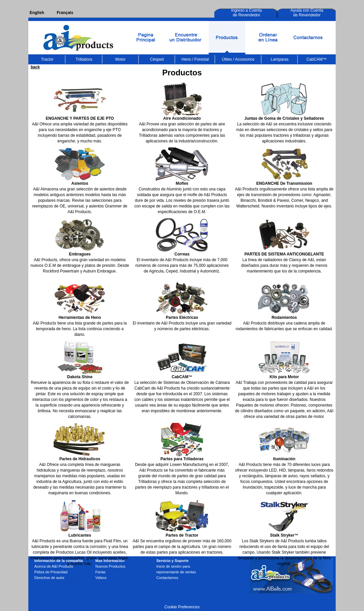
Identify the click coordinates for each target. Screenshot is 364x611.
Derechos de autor (49, 578)
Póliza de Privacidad (51, 572)
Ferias (100, 572)
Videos (101, 578)
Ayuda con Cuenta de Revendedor (307, 13)
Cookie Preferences (182, 607)
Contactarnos (167, 578)
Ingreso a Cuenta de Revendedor (246, 13)
